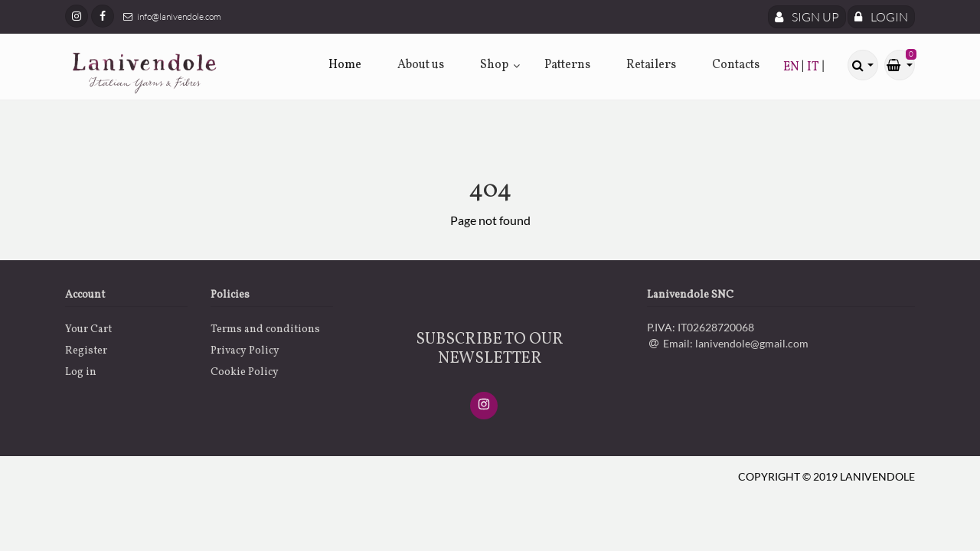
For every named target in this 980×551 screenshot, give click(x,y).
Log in (81, 372)
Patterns (567, 65)
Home (345, 65)
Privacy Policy (245, 351)
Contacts (736, 65)
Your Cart (88, 329)
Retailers (651, 65)
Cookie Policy (245, 372)
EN (792, 67)
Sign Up (807, 17)
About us (421, 65)
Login (881, 17)
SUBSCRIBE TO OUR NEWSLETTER (490, 349)
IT (814, 67)
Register (86, 351)
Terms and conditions (265, 329)
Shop (494, 65)
